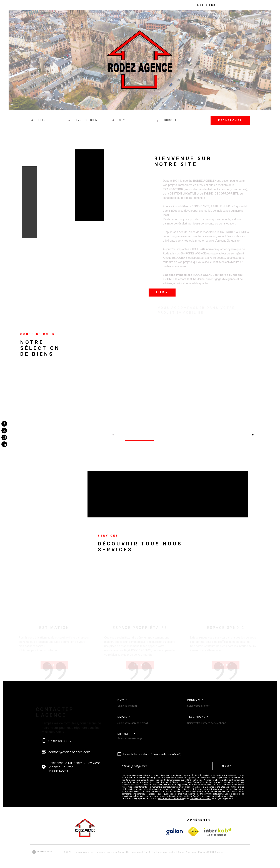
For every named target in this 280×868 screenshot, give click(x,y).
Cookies (219, 851)
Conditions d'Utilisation (200, 797)
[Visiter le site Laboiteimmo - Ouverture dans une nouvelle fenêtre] (43, 851)
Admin (181, 851)
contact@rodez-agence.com (69, 751)
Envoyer (228, 765)
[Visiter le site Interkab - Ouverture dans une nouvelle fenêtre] (175, 830)
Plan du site (150, 851)
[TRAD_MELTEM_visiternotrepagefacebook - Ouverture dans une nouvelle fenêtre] (4, 424)
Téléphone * (198, 716)
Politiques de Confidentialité (171, 797)
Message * (127, 733)
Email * (124, 716)
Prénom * (195, 699)
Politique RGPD (206, 851)
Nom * (123, 699)
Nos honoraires (134, 851)
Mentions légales (167, 851)
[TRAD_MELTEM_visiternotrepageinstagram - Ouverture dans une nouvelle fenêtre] (4, 437)
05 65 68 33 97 (60, 740)
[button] (252, 435)
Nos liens (191, 851)
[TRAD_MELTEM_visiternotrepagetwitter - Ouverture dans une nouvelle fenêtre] (4, 431)
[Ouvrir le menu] (247, 5)
